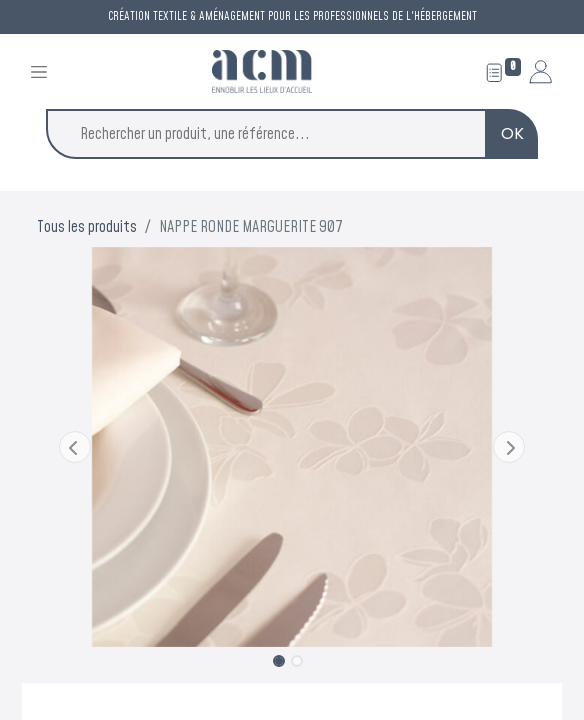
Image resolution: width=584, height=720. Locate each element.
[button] (75, 447)
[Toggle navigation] (39, 71)
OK (512, 133)
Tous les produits (87, 227)
